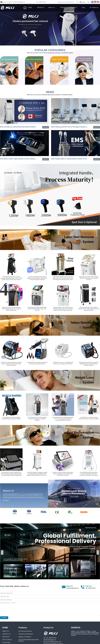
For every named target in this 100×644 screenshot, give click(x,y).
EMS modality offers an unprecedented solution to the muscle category (75, 159)
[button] (48, 44)
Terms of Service (7, 640)
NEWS (62, 7)
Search (77, 2)
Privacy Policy (6, 642)
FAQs (83, 7)
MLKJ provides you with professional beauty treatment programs (21, 127)
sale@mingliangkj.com (72, 588)
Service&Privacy (94, 7)
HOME (30, 7)
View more (46, 127)
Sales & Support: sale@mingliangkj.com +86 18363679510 (24, 2)
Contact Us (48, 628)
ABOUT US (51, 7)
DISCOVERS (6, 500)
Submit (4, 618)
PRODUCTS (41, 7)
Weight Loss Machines (25, 637)
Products (23, 628)
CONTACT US (73, 7)
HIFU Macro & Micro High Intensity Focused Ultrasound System (21, 159)
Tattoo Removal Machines (26, 634)
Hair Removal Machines (25, 631)
